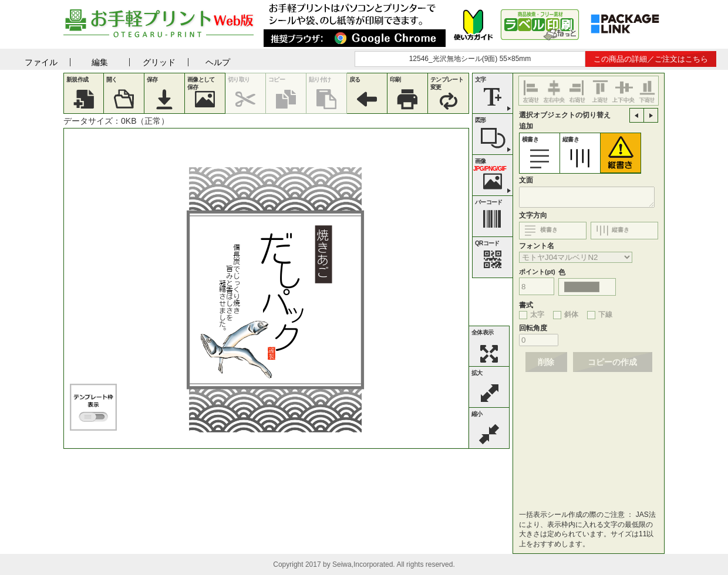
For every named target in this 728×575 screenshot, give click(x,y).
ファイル (41, 62)
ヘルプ (218, 62)
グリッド (159, 62)
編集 (100, 62)
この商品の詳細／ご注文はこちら (651, 59)
